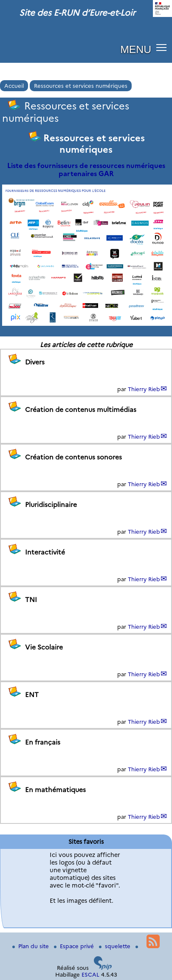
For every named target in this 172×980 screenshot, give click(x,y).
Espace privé (75, 946)
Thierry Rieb (144, 389)
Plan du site (31, 946)
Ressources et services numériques (81, 86)
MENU (136, 49)
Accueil (14, 86)
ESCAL (90, 974)
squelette (116, 946)
